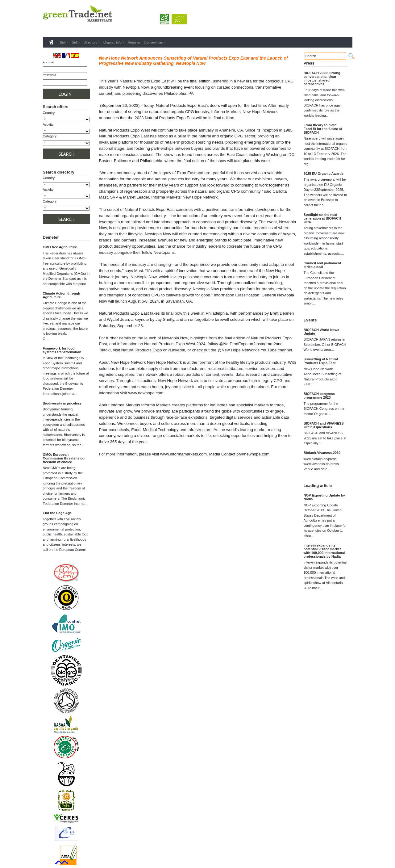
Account (48, 62)
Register (134, 42)
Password (50, 75)
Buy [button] (63, 42)
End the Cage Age (57, 513)
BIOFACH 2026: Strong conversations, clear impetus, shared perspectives (322, 78)
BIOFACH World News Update (321, 332)
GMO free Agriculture (60, 247)
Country (49, 113)
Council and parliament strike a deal (322, 265)
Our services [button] (153, 42)
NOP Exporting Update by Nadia (324, 497)
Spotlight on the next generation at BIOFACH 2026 (322, 218)
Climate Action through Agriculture (62, 295)
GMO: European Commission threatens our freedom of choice (64, 458)
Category (50, 136)
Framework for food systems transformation (62, 350)
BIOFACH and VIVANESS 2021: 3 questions (324, 425)
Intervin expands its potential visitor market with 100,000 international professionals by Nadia (324, 551)
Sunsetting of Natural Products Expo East (321, 361)
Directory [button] (90, 42)
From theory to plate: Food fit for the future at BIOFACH (323, 129)
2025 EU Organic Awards (324, 174)
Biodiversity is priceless (62, 403)
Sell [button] (75, 42)
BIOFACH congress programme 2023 (319, 396)
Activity (48, 124)
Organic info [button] (112, 42)
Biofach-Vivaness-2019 (322, 453)
